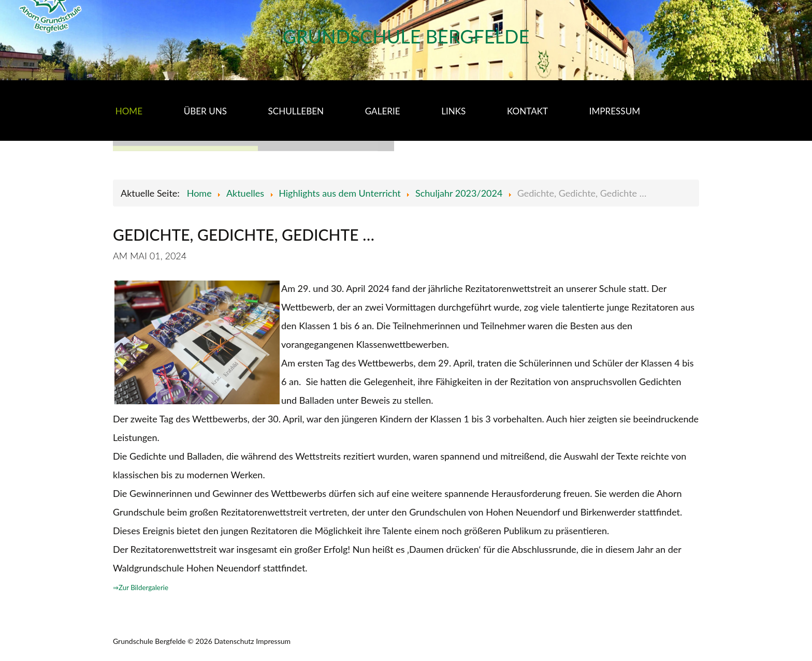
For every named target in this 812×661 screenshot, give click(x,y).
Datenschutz (234, 641)
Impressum (273, 641)
